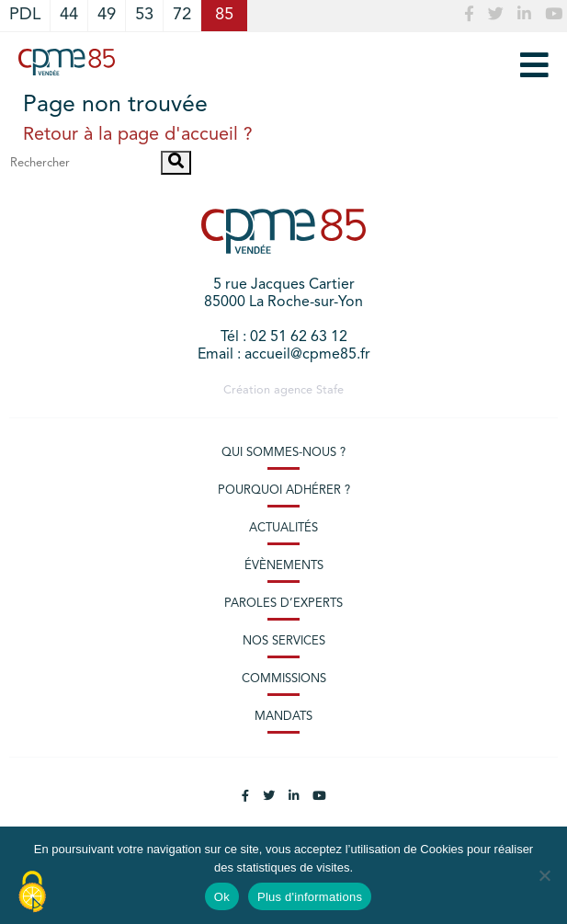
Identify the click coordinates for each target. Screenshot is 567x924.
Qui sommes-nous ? (283, 453)
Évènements (284, 566)
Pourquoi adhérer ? (284, 491)
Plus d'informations (310, 897)
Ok (222, 897)
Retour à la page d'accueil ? (138, 135)
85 (224, 15)
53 (144, 15)
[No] (544, 875)
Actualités (283, 528)
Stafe (330, 390)
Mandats (283, 717)
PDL (25, 15)
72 (182, 15)
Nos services (284, 641)
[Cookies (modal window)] (32, 893)
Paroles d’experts (283, 604)
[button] (176, 163)
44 (69, 15)
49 (107, 15)
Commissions (284, 679)
